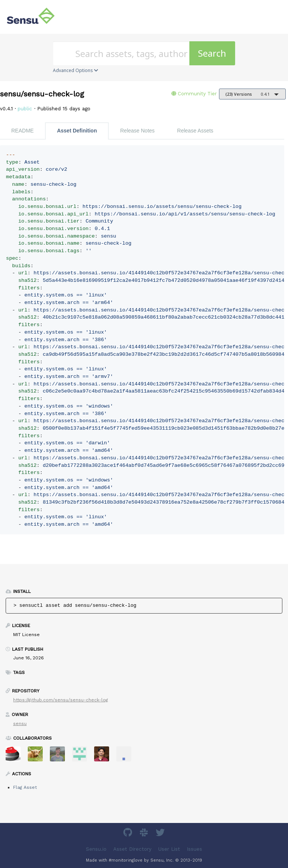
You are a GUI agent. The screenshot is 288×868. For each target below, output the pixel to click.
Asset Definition (77, 131)
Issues (194, 849)
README (22, 131)
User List (169, 849)
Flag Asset (25, 787)
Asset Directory (132, 849)
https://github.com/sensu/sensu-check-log (61, 700)
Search (212, 53)
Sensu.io (96, 849)
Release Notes (137, 131)
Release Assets (195, 131)
